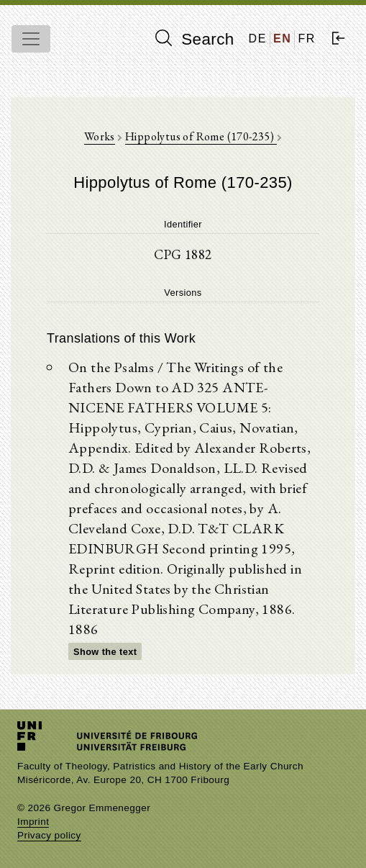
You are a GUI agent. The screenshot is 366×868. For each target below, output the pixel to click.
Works (100, 136)
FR (307, 39)
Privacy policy (49, 835)
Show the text (105, 652)
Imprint (33, 822)
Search (195, 39)
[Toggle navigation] (31, 39)
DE (258, 39)
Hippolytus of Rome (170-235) (201, 136)
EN (282, 39)
